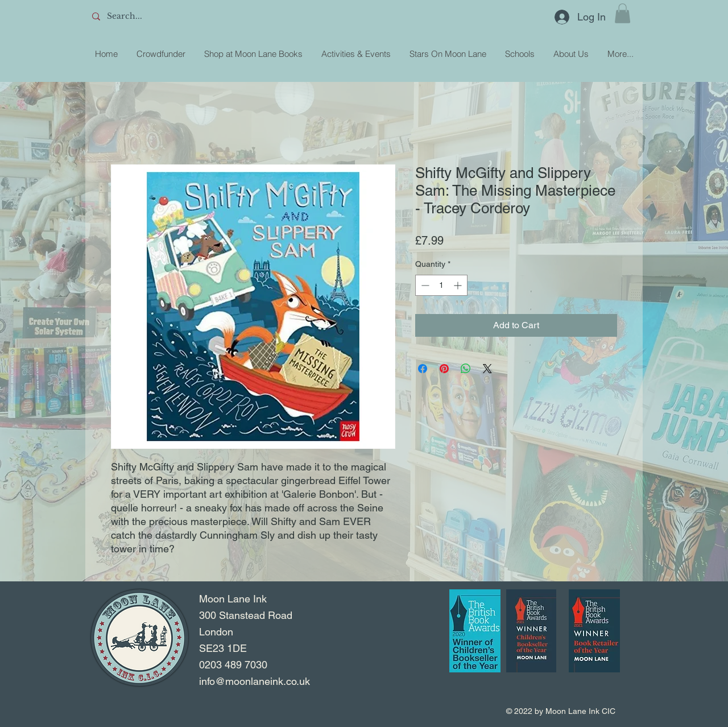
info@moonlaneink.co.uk (255, 681)
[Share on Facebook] (423, 369)
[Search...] (171, 16)
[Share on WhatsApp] (466, 369)
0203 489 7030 (233, 665)
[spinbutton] (441, 285)
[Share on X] (487, 369)
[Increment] (459, 285)
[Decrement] (424, 285)
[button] (622, 13)
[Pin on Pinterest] (444, 369)
